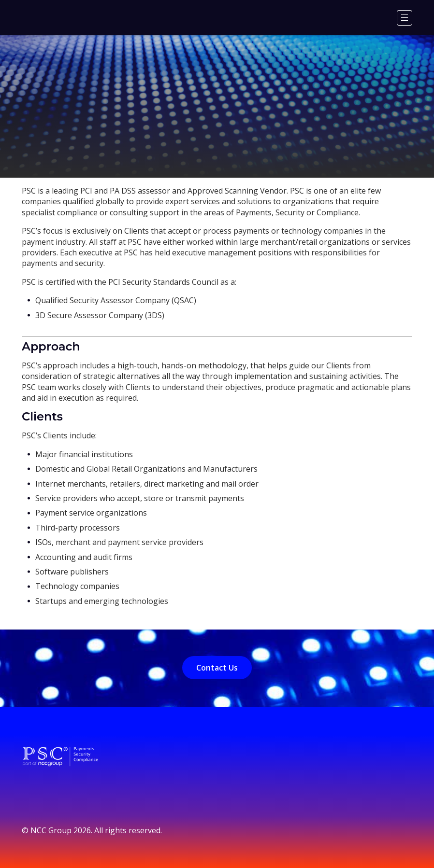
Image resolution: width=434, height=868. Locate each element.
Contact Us (217, 668)
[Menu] (405, 18)
